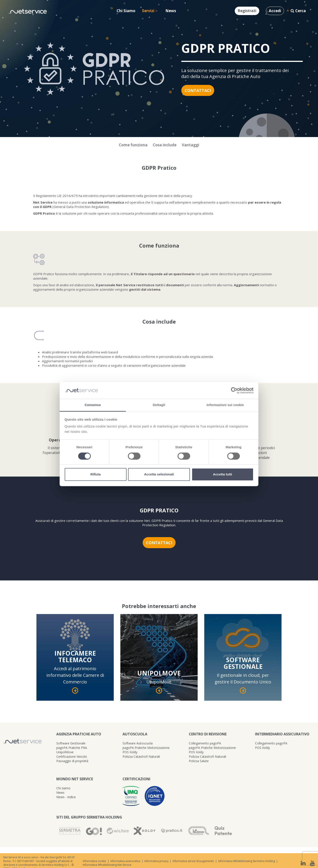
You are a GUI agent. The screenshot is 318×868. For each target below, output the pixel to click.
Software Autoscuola (138, 743)
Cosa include (165, 145)
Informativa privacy (156, 861)
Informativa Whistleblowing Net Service (107, 865)
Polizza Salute (199, 761)
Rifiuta (96, 474)
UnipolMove (65, 752)
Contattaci (198, 90)
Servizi (150, 11)
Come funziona (133, 145)
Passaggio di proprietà (72, 761)
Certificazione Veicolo (72, 756)
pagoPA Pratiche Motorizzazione (146, 748)
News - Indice (66, 797)
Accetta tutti (222, 474)
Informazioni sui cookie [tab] (225, 405)
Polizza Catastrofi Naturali (141, 756)
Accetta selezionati (159, 474)
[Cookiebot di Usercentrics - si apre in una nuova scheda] (234, 390)
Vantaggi (190, 145)
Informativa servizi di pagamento (193, 861)
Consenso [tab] (93, 405)
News (60, 793)
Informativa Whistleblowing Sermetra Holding (247, 861)
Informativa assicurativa (125, 861)
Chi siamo (63, 788)
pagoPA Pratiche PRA (72, 748)
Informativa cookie (95, 861)
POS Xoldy (130, 752)
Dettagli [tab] (159, 405)
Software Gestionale (71, 743)
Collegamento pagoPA (205, 743)
